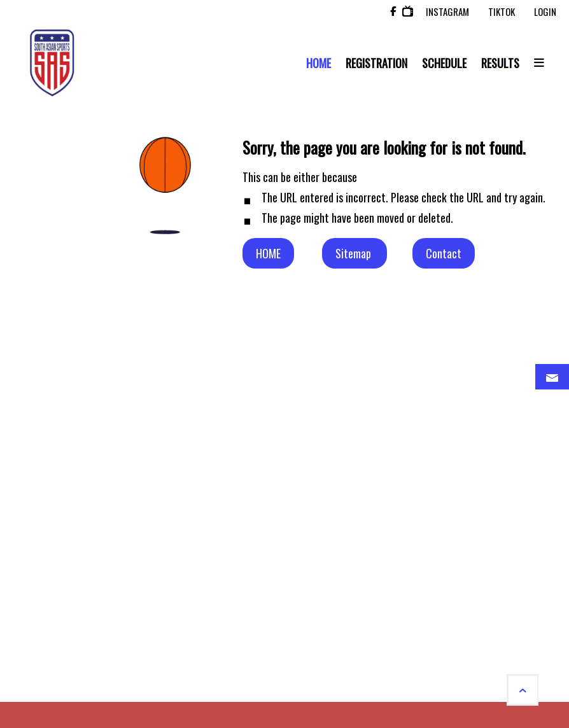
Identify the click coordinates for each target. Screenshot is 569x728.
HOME (268, 253)
